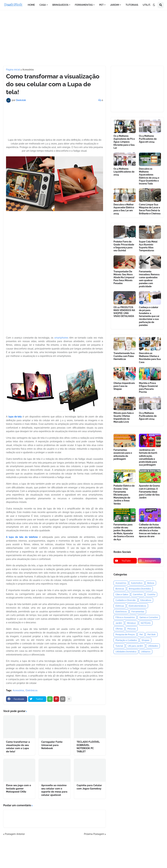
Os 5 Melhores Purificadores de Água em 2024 (148, 139)
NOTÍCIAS (146, 623)
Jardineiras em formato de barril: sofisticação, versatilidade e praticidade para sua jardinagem (148, 457)
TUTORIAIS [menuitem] (132, 5)
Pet (141, 634)
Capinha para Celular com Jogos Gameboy (89, 787)
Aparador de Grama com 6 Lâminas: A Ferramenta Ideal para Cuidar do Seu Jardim (149, 492)
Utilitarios (146, 652)
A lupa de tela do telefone (22, 537)
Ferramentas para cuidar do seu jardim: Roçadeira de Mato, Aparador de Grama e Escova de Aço (124, 532)
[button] (154, 5)
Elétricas (120, 606)
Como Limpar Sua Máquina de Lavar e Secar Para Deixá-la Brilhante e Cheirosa (150, 209)
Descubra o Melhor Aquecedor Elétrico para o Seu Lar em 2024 (124, 209)
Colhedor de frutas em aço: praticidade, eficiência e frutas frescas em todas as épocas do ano (150, 531)
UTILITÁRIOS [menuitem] (150, 5)
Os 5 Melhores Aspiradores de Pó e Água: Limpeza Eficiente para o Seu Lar (124, 142)
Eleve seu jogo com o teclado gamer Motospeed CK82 (19, 789)
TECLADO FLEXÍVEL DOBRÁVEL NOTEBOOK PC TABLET (88, 747)
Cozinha (151, 594)
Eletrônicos (32, 690)
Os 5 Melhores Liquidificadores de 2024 (124, 172)
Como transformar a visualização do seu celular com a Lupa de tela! (18, 747)
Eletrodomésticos (137, 606)
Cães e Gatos (122, 594)
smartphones (61, 338)
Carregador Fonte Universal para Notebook (52, 745)
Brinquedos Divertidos (140, 589)
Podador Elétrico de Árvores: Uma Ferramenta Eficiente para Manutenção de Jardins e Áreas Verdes (124, 495)
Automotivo (137, 583)
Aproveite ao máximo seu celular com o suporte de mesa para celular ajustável (54, 790)
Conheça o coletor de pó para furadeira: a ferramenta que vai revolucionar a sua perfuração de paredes (149, 316)
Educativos (146, 600)
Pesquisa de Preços (125, 634)
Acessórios (28, 70)
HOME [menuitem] (31, 5)
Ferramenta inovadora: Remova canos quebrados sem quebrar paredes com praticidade (149, 279)
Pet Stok (152, 634)
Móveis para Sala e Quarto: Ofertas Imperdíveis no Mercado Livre (124, 417)
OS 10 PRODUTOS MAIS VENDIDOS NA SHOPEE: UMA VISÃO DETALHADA (124, 312)
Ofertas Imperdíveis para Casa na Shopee (124, 386)
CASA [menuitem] (43, 5)
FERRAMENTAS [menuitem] (84, 5)
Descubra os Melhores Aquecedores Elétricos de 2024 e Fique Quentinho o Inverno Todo (149, 176)
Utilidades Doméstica (126, 652)
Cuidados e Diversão (126, 600)
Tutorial (119, 646)
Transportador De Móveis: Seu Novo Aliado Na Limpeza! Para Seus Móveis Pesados (124, 277)
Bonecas (120, 589)
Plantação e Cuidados (126, 640)
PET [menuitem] (101, 5)
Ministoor (131, 623)
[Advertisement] (83, 38)
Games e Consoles (149, 617)
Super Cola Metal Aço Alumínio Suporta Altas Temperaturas (148, 246)
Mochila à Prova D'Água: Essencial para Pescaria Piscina (148, 388)
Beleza (151, 583)
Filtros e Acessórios (125, 617)
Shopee (145, 640)
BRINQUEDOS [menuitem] (60, 5)
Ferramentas (138, 612)
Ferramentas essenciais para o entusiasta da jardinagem (123, 454)
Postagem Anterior (15, 834)
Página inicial (13, 70)
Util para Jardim (135, 646)
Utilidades (153, 646)
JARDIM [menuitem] (115, 5)
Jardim (119, 623)
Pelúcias (132, 629)
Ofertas (119, 629)
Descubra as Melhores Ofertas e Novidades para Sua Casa (150, 358)
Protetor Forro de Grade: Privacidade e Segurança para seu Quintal (124, 246)
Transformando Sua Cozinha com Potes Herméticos (124, 356)
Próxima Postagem (94, 834)
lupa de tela (15, 417)
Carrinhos (138, 594)
